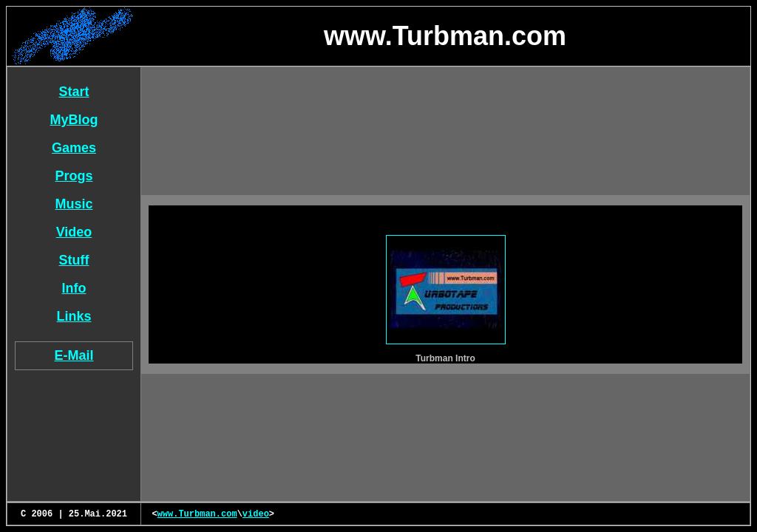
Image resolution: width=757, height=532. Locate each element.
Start (74, 92)
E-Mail (74, 355)
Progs (74, 176)
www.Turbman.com (197, 514)
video (256, 514)
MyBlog (74, 120)
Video (74, 232)
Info (74, 288)
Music (74, 204)
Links (74, 316)
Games (74, 148)
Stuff (74, 260)
